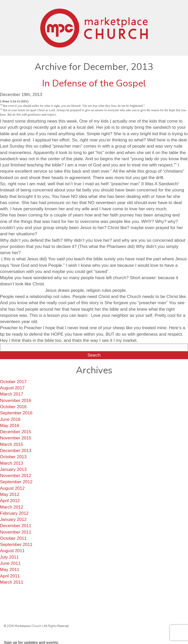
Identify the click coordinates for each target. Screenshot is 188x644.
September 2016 (16, 413)
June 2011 (10, 563)
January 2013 (13, 469)
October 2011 (13, 538)
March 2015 (12, 444)
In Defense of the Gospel (94, 83)
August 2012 (12, 488)
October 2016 (13, 407)
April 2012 (10, 501)
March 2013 (12, 463)
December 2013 (16, 451)
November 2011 (16, 532)
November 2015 (16, 438)
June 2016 (10, 419)
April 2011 (10, 576)
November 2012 (16, 476)
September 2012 (16, 482)
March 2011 (12, 582)
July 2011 (9, 557)
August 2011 (12, 551)
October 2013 (13, 457)
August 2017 (12, 388)
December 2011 (16, 526)
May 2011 (10, 570)
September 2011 (16, 545)
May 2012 (10, 494)
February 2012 (14, 513)
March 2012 (12, 507)
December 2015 (16, 432)
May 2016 (10, 426)
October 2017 (13, 382)
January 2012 (13, 520)
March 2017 (12, 394)
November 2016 (16, 401)
